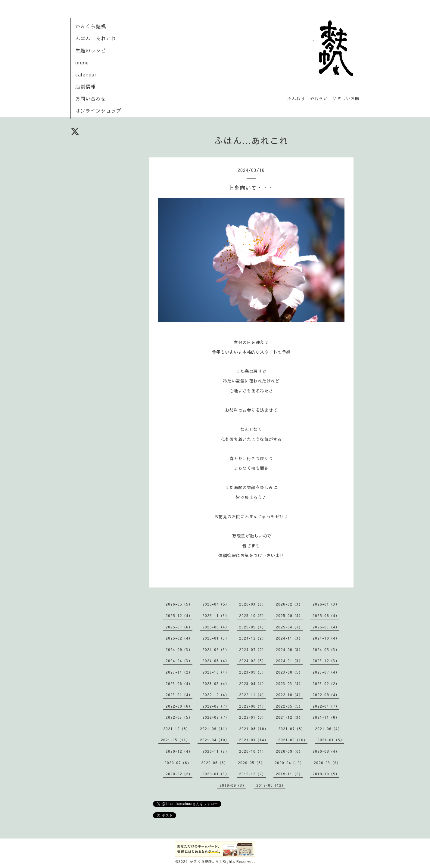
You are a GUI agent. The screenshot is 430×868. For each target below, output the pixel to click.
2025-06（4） (216, 627)
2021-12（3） (289, 717)
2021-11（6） (326, 717)
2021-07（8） (292, 729)
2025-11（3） (216, 615)
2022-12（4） (216, 695)
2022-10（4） (289, 695)
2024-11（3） (289, 638)
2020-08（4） (326, 751)
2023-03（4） (289, 684)
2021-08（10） (254, 729)
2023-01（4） (179, 695)
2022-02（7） (216, 717)
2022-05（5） (289, 706)
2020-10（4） (252, 751)
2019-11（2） (289, 774)
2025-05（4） (252, 627)
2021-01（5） (331, 740)
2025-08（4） (326, 615)
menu (82, 62)
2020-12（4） (179, 751)
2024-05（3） (326, 649)
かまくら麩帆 (91, 26)
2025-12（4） (179, 615)
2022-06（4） (252, 706)
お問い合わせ (91, 98)
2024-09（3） (179, 649)
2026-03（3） (252, 604)
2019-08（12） (271, 785)
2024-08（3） (216, 649)
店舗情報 (86, 86)
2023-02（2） (326, 684)
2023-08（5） (289, 672)
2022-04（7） (326, 706)
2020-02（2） (179, 774)
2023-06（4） (179, 684)
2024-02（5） (252, 661)
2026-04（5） (216, 604)
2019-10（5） (326, 774)
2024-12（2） (252, 638)
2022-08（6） (179, 706)
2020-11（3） (216, 751)
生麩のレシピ (91, 50)
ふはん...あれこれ (96, 38)
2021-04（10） (215, 740)
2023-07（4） (326, 672)
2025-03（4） (326, 627)
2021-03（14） (254, 740)
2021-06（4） (328, 729)
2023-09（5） (252, 672)
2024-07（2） (252, 649)
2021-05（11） (175, 740)
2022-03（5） (179, 717)
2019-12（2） (252, 774)
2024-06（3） (289, 649)
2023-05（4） (216, 684)
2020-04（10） (289, 763)
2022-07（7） (216, 706)
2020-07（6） (178, 763)
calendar (86, 74)
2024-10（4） (326, 638)
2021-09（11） (215, 729)
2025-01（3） (216, 638)
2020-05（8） (251, 763)
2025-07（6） (179, 627)
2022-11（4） (252, 695)
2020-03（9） (327, 763)
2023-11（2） (179, 672)
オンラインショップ (98, 110)
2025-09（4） (289, 615)
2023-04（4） (252, 684)
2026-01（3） (326, 604)
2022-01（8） (252, 717)
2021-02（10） (293, 740)
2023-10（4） (216, 672)
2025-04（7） (289, 627)
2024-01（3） (289, 661)
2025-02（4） (179, 638)
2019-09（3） (233, 785)
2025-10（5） (252, 615)
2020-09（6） (289, 751)
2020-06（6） (215, 763)
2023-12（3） (326, 661)
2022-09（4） (326, 695)
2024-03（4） (216, 661)
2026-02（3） (289, 604)
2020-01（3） (216, 774)
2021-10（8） (177, 729)
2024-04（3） (179, 661)
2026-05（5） (179, 604)
